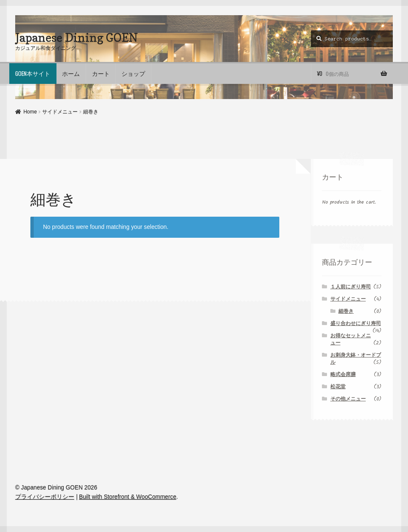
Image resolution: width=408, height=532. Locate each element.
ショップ (133, 73)
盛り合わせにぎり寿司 (356, 324)
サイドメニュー (60, 112)
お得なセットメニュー (351, 339)
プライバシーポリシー (45, 497)
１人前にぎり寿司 (351, 287)
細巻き (346, 311)
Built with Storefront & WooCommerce (128, 497)
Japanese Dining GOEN (77, 37)
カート (101, 73)
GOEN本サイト (33, 73)
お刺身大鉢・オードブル (356, 359)
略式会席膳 (343, 375)
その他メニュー (348, 399)
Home (30, 112)
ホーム (71, 73)
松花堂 (338, 387)
